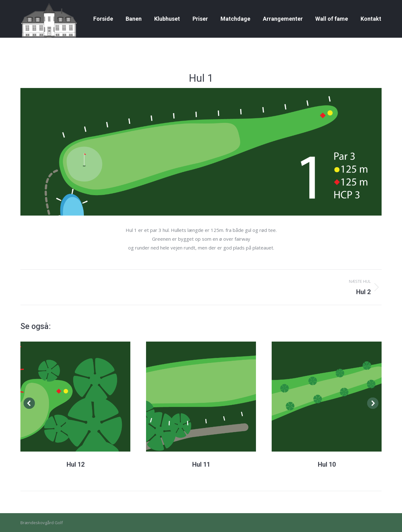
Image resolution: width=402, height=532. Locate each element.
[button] (29, 403)
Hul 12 (76, 464)
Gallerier (43, 6)
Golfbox (374, 6)
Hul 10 (327, 464)
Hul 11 (201, 464)
